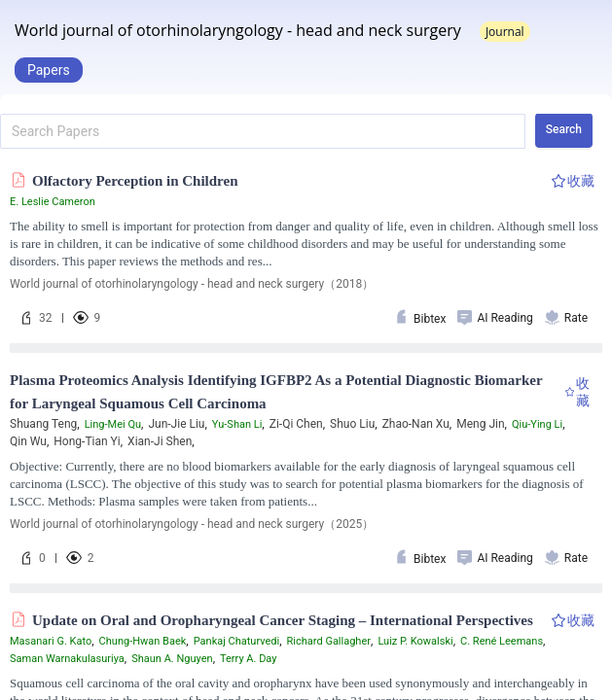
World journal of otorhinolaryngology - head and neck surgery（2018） (192, 284)
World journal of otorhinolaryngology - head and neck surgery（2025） (192, 524)
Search (564, 129)
